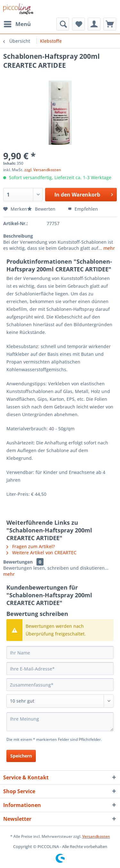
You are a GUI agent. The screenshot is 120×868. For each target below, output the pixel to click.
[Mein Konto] (94, 24)
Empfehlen (83, 209)
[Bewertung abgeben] (60, 701)
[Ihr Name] (60, 653)
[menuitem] (17, 24)
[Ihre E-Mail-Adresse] (60, 669)
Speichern (21, 756)
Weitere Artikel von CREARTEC (41, 552)
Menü (17, 23)
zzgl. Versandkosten (43, 170)
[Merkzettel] (78, 24)
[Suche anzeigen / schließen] (63, 24)
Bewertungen (18, 562)
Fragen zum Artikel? (31, 546)
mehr (108, 248)
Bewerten (42, 209)
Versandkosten (96, 836)
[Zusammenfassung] (60, 685)
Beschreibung (18, 236)
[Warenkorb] (110, 24)
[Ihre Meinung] (60, 722)
